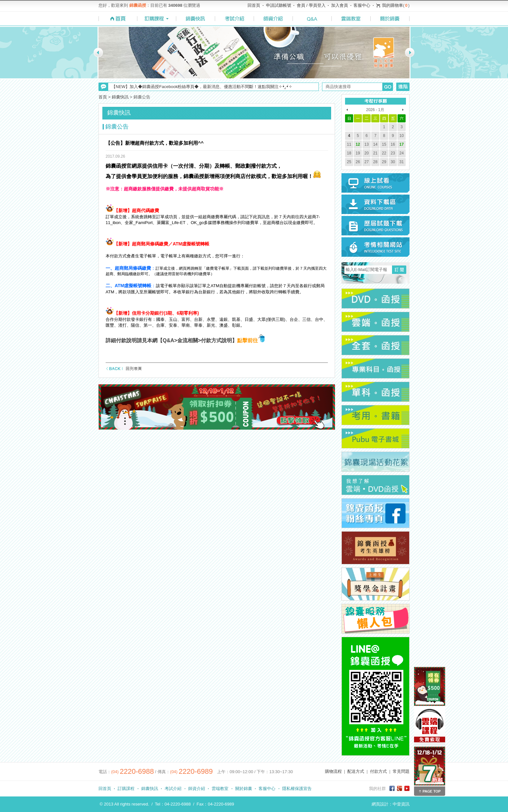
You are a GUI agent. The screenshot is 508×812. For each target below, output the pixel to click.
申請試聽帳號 (279, 5)
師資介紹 (197, 789)
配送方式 (356, 771)
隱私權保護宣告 (297, 789)
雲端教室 (220, 789)
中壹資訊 (401, 804)
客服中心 (362, 5)
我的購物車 (393, 5)
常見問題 (401, 771)
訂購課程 (126, 789)
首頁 (103, 97)
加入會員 (340, 5)
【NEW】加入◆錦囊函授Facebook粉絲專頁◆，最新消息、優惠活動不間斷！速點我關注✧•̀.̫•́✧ (202, 87)
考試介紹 (173, 789)
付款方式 (378, 771)
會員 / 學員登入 (311, 5)
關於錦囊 (244, 789)
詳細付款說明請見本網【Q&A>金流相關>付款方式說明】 (171, 340)
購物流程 (333, 771)
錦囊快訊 (120, 97)
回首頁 (254, 5)
